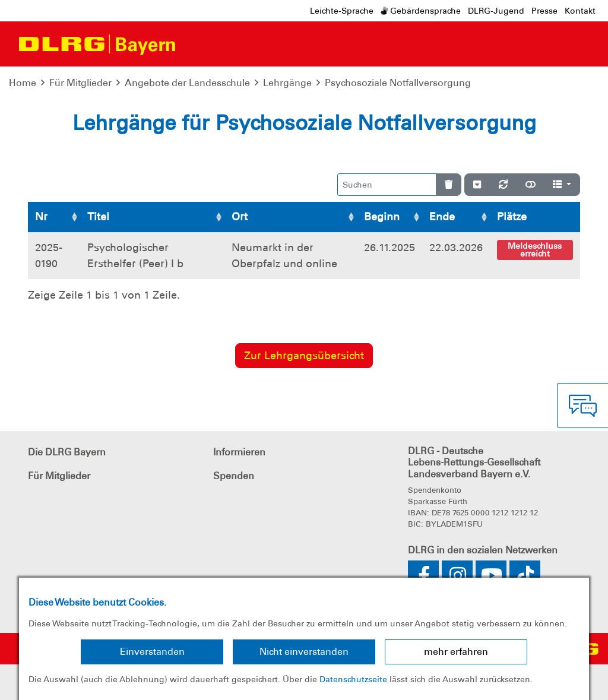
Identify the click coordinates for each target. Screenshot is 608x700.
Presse (544, 11)
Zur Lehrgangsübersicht (304, 356)
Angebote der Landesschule (187, 83)
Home (23, 83)
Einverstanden (152, 652)
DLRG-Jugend (496, 11)
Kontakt (580, 11)
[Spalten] (562, 185)
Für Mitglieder (80, 83)
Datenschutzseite (353, 679)
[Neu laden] (503, 185)
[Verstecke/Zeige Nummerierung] (477, 185)
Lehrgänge (287, 83)
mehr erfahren (456, 652)
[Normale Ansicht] (531, 185)
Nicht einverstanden (304, 652)
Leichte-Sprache (342, 11)
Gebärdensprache (421, 11)
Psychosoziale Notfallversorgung (398, 83)
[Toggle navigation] (196, 44)
